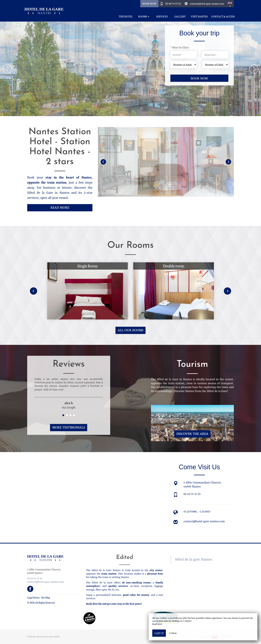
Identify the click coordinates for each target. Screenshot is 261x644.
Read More (60, 207)
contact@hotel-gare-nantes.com (207, 3)
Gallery (180, 16)
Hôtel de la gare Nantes (194, 560)
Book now (199, 78)
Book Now (149, 3)
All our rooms (130, 330)
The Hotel (126, 16)
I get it (159, 633)
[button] (230, 4)
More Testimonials (69, 427)
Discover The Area (192, 433)
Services (162, 16)
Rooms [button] (144, 16)
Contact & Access (223, 16)
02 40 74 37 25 (173, 3)
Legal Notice (33, 597)
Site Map (46, 597)
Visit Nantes (199, 16)
